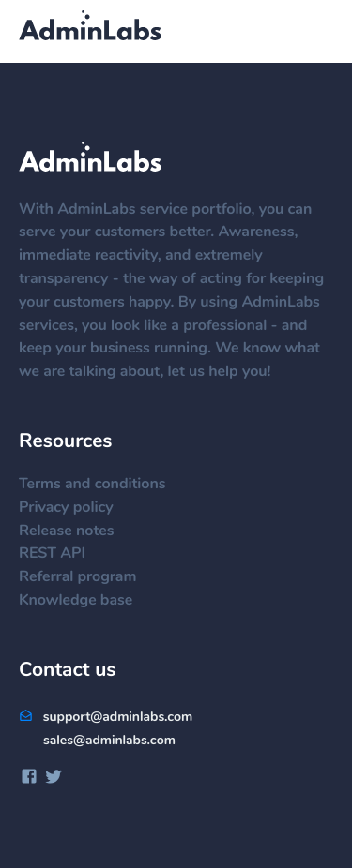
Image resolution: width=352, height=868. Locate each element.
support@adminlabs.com (106, 717)
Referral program (87, 577)
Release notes (76, 531)
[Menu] (314, 33)
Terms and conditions (102, 485)
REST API (61, 554)
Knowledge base (85, 601)
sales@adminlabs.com (109, 741)
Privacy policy (76, 508)
